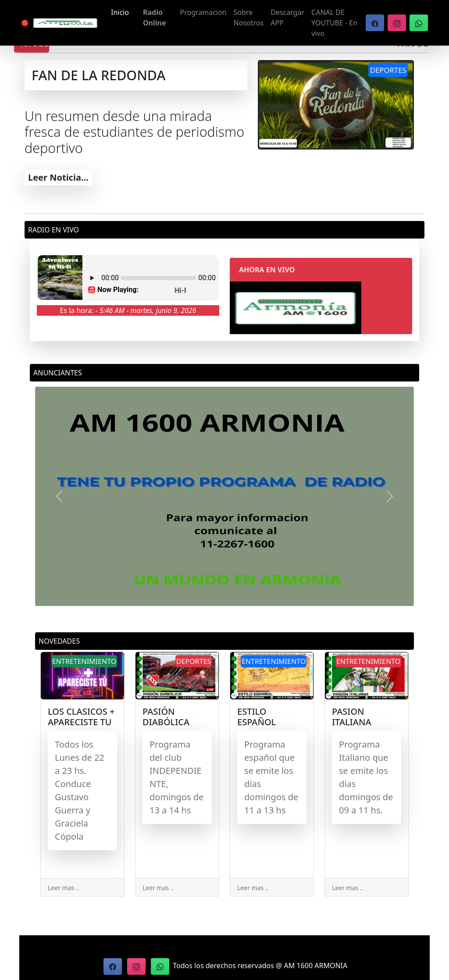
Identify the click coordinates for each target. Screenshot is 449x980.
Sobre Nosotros (249, 18)
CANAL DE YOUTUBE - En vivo (334, 23)
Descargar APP (287, 18)
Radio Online (155, 18)
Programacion (203, 12)
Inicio (120, 12)
